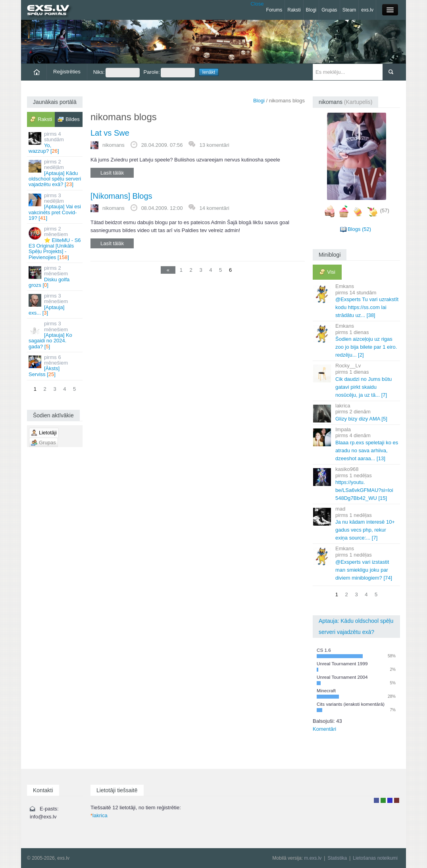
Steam (349, 10)
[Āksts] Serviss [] (55, 366)
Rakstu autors (383, 800)
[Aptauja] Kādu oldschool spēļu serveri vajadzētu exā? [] (55, 173)
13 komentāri (214, 145)
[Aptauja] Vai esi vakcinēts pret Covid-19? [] (55, 207)
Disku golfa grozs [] (55, 277)
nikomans (113, 145)
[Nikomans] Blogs (121, 196)
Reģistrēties (67, 72)
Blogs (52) (359, 229)
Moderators (390, 800)
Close (257, 4)
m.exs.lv (313, 858)
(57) (385, 210)
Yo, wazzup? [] (55, 142)
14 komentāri (214, 208)
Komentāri (324, 729)
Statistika (337, 858)
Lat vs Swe (110, 133)
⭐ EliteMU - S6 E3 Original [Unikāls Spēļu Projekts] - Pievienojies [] (55, 243)
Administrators (397, 800)
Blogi (311, 10)
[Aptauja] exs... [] (55, 304)
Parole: (169, 73)
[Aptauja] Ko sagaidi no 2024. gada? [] (55, 335)
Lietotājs (376, 800)
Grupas (329, 10)
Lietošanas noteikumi (375, 858)
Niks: (116, 73)
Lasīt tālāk (112, 173)
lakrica (99, 815)
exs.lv (367, 10)
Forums (274, 10)
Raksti (294, 10)
